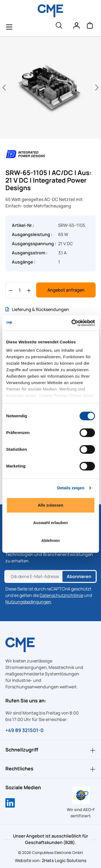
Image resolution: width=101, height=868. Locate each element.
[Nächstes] (97, 88)
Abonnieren (79, 576)
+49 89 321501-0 (25, 730)
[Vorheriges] (4, 88)
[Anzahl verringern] (11, 290)
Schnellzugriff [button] (50, 750)
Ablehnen (50, 540)
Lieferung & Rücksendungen (37, 309)
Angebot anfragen (66, 290)
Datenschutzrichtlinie (61, 595)
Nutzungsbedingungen (28, 602)
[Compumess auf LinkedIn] (10, 804)
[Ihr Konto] (76, 27)
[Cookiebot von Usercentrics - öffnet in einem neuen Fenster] (72, 323)
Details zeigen (71, 488)
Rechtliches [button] (50, 769)
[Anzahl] (20, 290)
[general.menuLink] (9, 27)
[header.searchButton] (59, 27)
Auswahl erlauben (50, 523)
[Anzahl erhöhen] (29, 290)
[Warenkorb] (90, 27)
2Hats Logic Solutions (64, 860)
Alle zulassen (50, 505)
